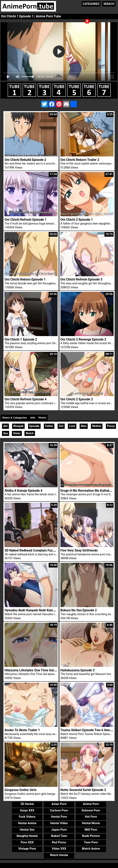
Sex (6, 433)
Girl (61, 426)
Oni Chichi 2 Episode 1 (77, 220)
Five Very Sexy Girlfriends (79, 550)
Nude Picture (91, 836)
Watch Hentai (59, 855)
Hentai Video (59, 823)
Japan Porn (59, 830)
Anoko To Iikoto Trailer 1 (22, 730)
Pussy (111, 426)
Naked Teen (59, 836)
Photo (42, 418)
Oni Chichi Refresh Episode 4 (25, 399)
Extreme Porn (91, 810)
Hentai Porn (59, 817)
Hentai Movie (91, 823)
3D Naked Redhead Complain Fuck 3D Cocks (37, 550)
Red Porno (59, 842)
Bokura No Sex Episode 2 (79, 610)
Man (84, 426)
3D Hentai (27, 804)
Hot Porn (91, 817)
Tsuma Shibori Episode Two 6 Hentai (87, 730)
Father (49, 426)
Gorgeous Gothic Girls (20, 790)
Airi (5, 426)
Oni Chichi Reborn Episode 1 (25, 279)
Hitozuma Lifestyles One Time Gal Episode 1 (37, 670)
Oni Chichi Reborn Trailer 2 (80, 160)
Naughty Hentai (27, 836)
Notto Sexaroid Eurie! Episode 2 (83, 790)
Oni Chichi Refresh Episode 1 (25, 220)
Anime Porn (91, 804)
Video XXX (59, 849)
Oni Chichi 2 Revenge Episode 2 (83, 339)
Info (33, 418)
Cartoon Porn (59, 810)
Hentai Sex (27, 830)
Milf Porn (91, 830)
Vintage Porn (27, 849)
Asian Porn (59, 804)
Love (72, 426)
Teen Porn (91, 842)
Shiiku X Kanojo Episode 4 (23, 491)
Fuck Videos (27, 817)
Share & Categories (15, 418)
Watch (30, 433)
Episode (34, 426)
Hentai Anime (27, 823)
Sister (17, 433)
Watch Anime (91, 849)
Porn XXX (27, 842)
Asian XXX (27, 810)
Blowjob (18, 426)
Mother (97, 426)
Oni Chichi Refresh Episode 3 (81, 279)
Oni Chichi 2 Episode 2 (77, 399)
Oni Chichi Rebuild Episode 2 (25, 160)
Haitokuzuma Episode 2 (78, 670)
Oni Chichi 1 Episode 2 (21, 339)
